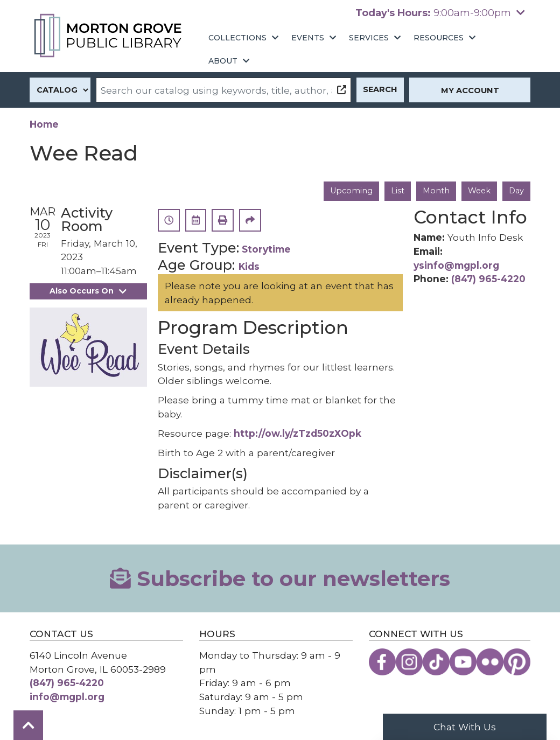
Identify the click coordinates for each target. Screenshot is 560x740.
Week (479, 191)
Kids (249, 266)
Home (44, 124)
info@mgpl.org (67, 697)
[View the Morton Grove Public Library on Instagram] (409, 661)
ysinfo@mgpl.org (456, 265)
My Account (470, 90)
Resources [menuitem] (439, 38)
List (397, 191)
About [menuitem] (223, 61)
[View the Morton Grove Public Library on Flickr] (490, 661)
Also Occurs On (88, 291)
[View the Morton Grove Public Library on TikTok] (436, 661)
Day (516, 191)
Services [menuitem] (369, 38)
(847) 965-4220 (488, 279)
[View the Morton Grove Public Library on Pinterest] (517, 661)
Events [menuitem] (308, 38)
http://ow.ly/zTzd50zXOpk (297, 433)
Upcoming (350, 191)
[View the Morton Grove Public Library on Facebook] (382, 661)
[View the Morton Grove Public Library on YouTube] (463, 661)
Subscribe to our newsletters (280, 578)
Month (435, 191)
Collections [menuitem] (237, 38)
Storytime (266, 249)
